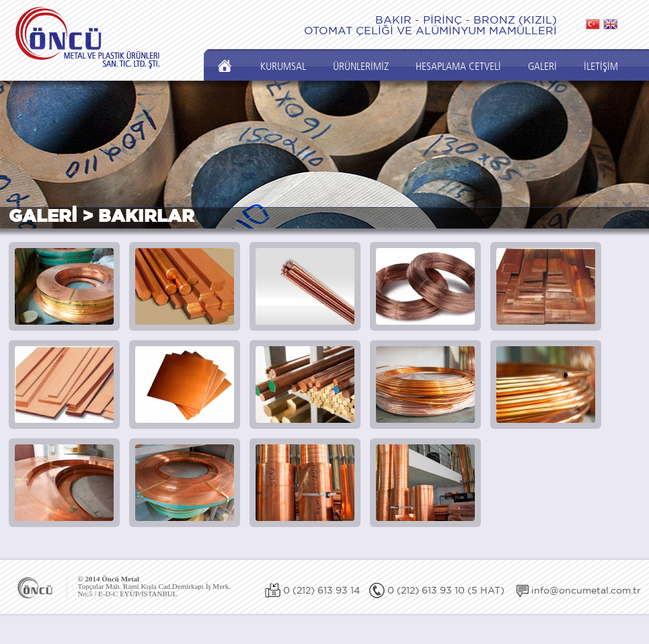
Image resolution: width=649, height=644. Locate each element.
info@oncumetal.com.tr (586, 590)
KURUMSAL (283, 67)
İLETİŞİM (601, 67)
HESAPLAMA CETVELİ (458, 67)
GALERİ (542, 67)
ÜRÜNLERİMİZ (361, 67)
